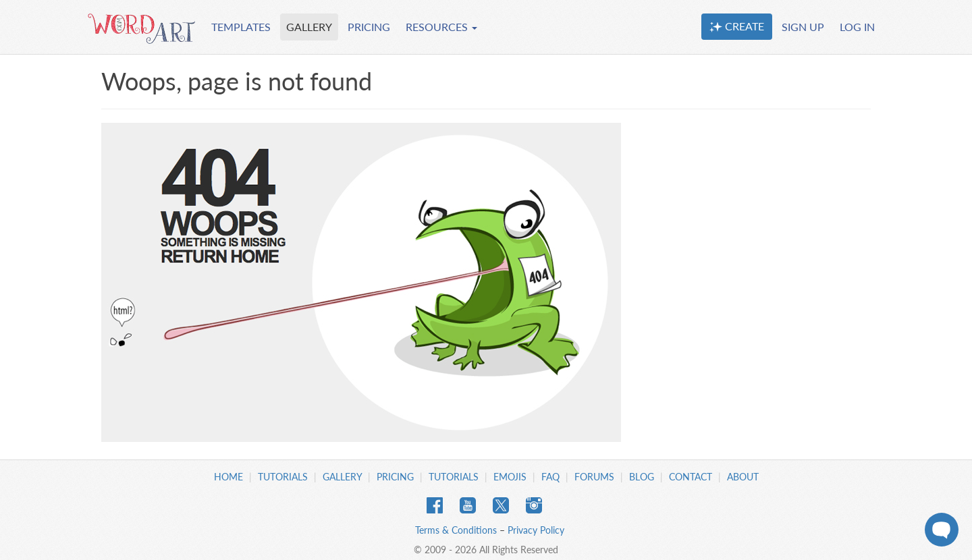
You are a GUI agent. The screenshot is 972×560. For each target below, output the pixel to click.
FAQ (550, 477)
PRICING (369, 27)
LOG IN (857, 27)
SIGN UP (803, 27)
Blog (642, 477)
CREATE (737, 26)
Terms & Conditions (456, 530)
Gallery (342, 477)
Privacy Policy (536, 530)
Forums (594, 477)
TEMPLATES (241, 27)
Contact (691, 477)
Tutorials (283, 477)
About (743, 477)
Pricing (395, 477)
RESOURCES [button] (441, 27)
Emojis (510, 477)
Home (228, 477)
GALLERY (309, 27)
